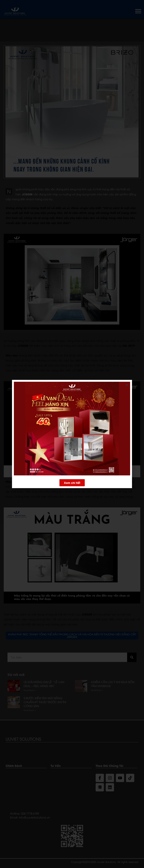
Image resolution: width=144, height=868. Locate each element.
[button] (72, 482)
